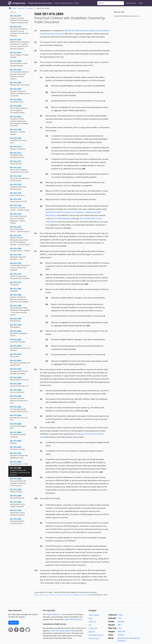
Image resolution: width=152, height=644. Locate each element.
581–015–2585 (19, 74)
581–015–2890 (18, 482)
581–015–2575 (19, 55)
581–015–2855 (19, 418)
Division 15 (31, 8)
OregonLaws (19, 3)
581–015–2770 (20, 267)
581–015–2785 (19, 298)
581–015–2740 (20, 208)
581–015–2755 (20, 240)
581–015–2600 (16, 101)
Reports (92, 632)
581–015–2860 (18, 426)
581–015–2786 (20, 310)
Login (141, 3)
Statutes (121, 621)
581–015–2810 (20, 348)
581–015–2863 (18, 435)
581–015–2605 (19, 109)
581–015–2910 (17, 513)
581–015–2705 (18, 140)
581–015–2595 (20, 92)
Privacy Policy (94, 638)
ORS (124, 631)
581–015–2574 (20, 44)
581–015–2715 (19, 170)
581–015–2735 (18, 200)
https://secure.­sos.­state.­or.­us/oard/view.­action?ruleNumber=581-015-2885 (62, 595)
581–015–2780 (16, 290)
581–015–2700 (17, 132)
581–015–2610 (19, 121)
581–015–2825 (19, 371)
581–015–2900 (17, 497)
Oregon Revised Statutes (63, 3)
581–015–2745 (18, 218)
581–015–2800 (19, 333)
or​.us (137, 16)
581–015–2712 (17, 155)
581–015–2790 (16, 320)
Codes (120, 615)
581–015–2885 (20, 471)
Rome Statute (123, 638)
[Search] (111, 3)
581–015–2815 (16, 355)
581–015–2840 (17, 391)
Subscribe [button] (14, 623)
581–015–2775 (16, 283)
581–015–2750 (20, 229)
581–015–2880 (19, 463)
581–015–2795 (16, 326)
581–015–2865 (16, 442)
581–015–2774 (20, 276)
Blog (91, 618)
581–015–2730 (17, 194)
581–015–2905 (17, 504)
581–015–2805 (18, 341)
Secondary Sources (96, 635)
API (90, 625)
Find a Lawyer (94, 615)
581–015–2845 (19, 399)
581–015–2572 (19, 19)
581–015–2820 (20, 363)
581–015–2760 (20, 250)
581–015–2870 (17, 448)
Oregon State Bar (53, 614)
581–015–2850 (19, 409)
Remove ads (131, 3)
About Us (92, 622)
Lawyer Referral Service (73, 619)
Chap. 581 (21, 8)
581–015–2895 (16, 491)
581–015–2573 (19, 31)
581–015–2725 (19, 187)
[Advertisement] (128, 53)
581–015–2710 (18, 148)
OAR (14, 8)
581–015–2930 (17, 521)
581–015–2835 (19, 385)
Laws (120, 628)
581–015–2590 (20, 84)
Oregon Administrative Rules (40, 3)
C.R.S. (120, 618)
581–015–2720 (20, 178)
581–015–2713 (16, 162)
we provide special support (61, 631)
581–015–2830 (19, 379)
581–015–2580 (19, 63)
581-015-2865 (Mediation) (61, 218)
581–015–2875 (19, 455)
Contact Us (93, 628)
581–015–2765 (18, 257)
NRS (119, 625)
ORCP (77, 3)
